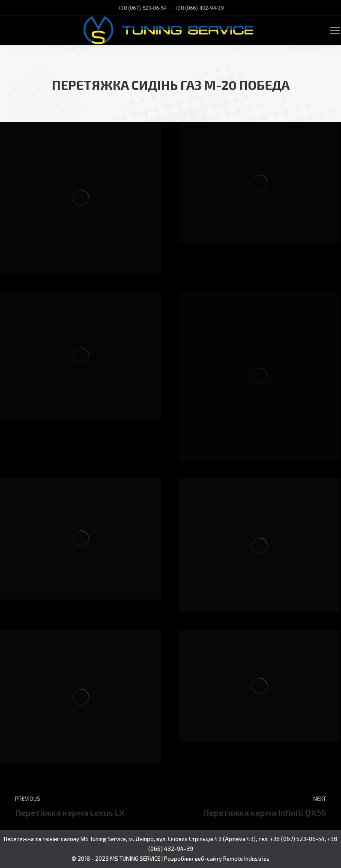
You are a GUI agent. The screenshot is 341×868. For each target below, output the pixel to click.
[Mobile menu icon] (335, 30)
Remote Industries (246, 859)
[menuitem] (142, 8)
